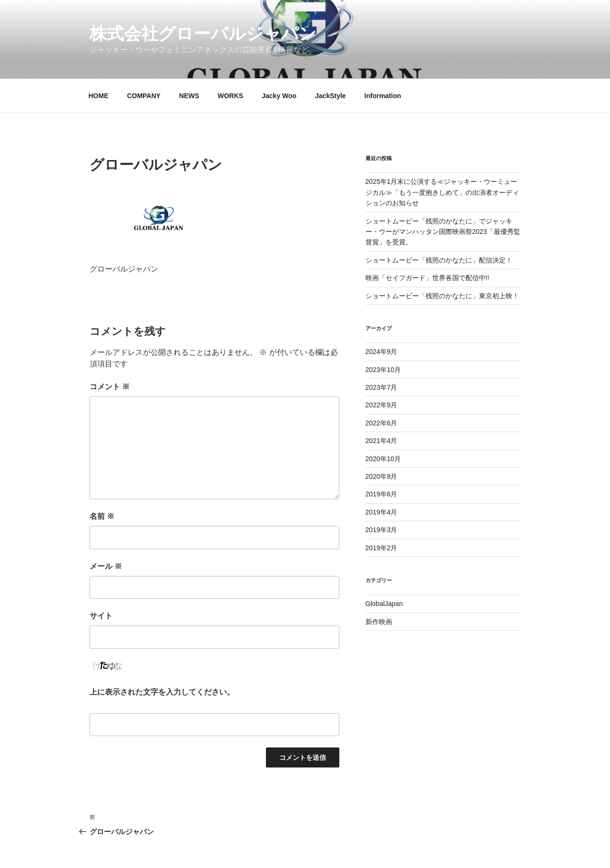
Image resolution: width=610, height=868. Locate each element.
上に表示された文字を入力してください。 (162, 692)
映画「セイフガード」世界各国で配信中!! (427, 278)
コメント (110, 387)
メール (106, 566)
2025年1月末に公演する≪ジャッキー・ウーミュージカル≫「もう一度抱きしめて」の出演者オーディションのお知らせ (442, 192)
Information (383, 96)
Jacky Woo (279, 96)
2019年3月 (381, 530)
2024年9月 (381, 352)
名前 (102, 516)
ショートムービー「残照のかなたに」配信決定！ (439, 260)
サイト (101, 616)
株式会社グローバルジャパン (203, 34)
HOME (99, 96)
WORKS (231, 96)
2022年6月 (381, 423)
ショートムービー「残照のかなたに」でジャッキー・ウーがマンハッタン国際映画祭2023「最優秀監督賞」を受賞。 (443, 232)
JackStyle (330, 96)
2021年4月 (381, 441)
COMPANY (144, 96)
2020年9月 (381, 476)
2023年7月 (381, 387)
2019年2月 (381, 548)
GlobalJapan (384, 604)
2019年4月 (381, 512)
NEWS (189, 96)
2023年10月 (383, 370)
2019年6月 (381, 494)
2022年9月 (381, 405)
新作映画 (379, 622)
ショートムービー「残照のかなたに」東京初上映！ (442, 296)
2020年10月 (383, 459)
